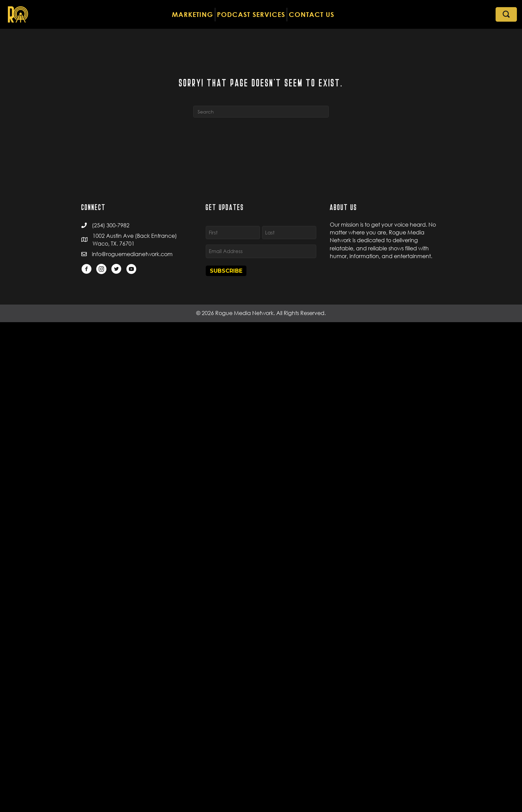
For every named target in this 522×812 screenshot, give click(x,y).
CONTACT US (312, 14)
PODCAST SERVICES (251, 14)
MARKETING (193, 14)
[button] (506, 14)
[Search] (261, 112)
